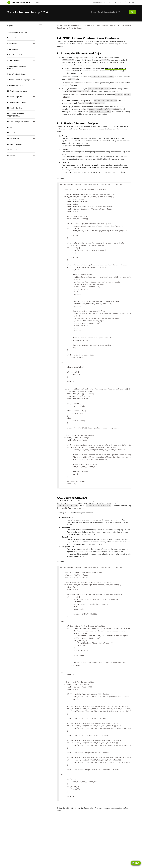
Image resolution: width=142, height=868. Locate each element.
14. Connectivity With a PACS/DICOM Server (16, 115)
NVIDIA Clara (88, 25)
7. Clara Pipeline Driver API (17, 74)
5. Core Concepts (13, 60)
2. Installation (12, 44)
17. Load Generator (14, 133)
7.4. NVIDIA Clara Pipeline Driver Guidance (88, 38)
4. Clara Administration (16, 55)
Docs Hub (25, 2)
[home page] (13, 2)
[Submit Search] (133, 12)
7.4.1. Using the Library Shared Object (80, 53)
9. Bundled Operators (15, 85)
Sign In (131, 2)
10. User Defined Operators (17, 91)
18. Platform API (13, 139)
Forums (118, 2)
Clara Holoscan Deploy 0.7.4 (108, 25)
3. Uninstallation (13, 49)
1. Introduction (12, 38)
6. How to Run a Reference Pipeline (17, 67)
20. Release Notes (14, 150)
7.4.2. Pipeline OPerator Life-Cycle (77, 123)
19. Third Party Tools (14, 144)
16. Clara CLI (12, 127)
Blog (110, 2)
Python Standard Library (116, 68)
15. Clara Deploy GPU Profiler (18, 122)
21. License (11, 155)
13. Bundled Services (15, 108)
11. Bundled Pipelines (15, 97)
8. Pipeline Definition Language (18, 80)
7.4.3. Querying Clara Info (72, 498)
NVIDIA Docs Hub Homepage (69, 25)
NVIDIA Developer (99, 2)
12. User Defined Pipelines (17, 102)
